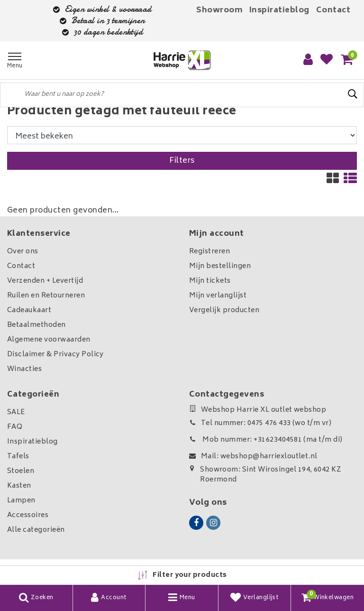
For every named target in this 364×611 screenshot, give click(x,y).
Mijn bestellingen (220, 266)
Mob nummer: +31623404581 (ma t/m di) (266, 440)
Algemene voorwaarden (49, 340)
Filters (182, 161)
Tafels (18, 457)
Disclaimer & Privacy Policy (55, 355)
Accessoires (28, 515)
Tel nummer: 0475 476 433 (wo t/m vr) (260, 423)
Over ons (23, 252)
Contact (333, 10)
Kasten (19, 486)
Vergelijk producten (224, 310)
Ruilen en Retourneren (46, 296)
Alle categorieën (36, 530)
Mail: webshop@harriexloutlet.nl (253, 457)
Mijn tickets (210, 281)
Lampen (21, 501)
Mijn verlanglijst (218, 296)
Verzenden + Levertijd (45, 281)
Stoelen (21, 471)
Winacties (24, 369)
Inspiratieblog (279, 10)
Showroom (219, 10)
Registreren (209, 252)
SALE (16, 412)
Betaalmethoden (36, 325)
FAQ (15, 427)
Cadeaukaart (29, 310)
